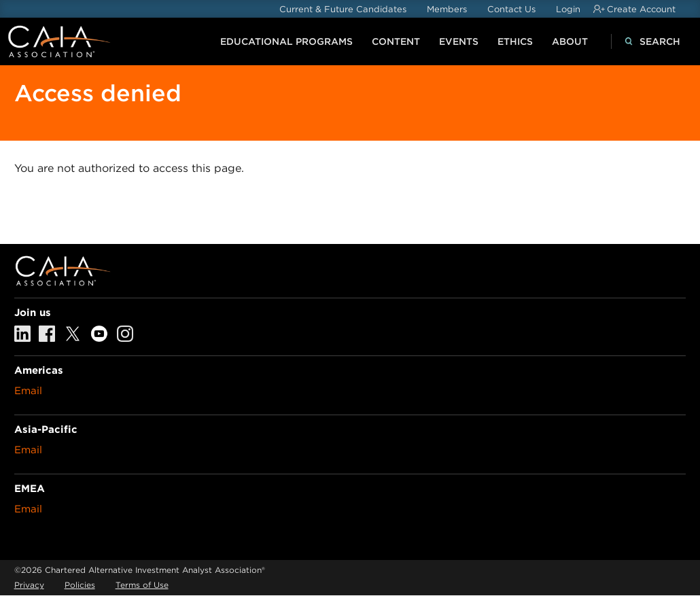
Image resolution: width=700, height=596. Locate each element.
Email (28, 391)
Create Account (641, 9)
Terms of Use (142, 585)
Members (447, 9)
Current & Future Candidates (343, 9)
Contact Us (511, 9)
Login (568, 9)
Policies (80, 585)
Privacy (29, 585)
